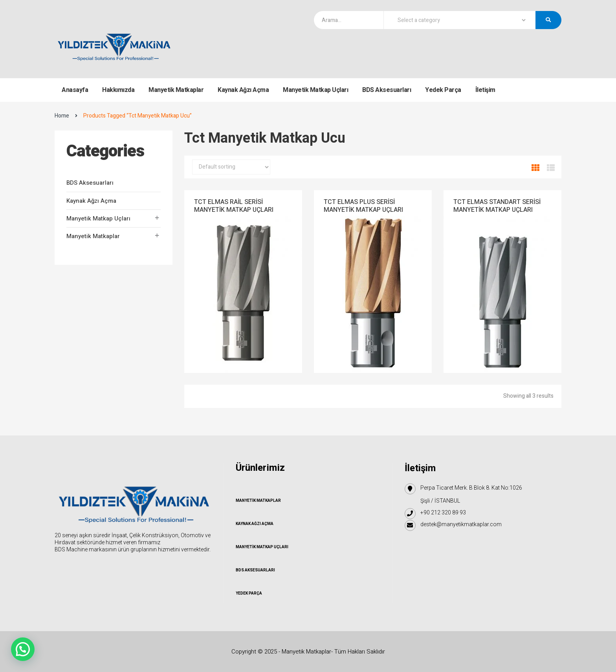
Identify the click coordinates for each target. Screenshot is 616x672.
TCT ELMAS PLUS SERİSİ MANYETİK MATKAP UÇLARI (363, 206)
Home (62, 116)
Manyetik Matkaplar (176, 90)
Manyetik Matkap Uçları (315, 90)
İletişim (485, 90)
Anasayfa (75, 90)
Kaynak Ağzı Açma (243, 90)
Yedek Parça (443, 90)
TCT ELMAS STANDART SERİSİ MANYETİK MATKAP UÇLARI (497, 206)
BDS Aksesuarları (387, 90)
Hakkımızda (118, 90)
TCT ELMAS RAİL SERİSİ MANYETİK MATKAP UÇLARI (234, 206)
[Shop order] (231, 167)
